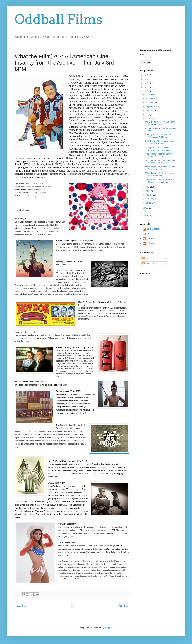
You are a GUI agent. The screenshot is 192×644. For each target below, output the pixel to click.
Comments (149, 264)
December (151, 95)
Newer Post (21, 606)
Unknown (151, 238)
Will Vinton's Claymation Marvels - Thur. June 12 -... (161, 168)
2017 (146, 79)
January (150, 203)
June (148, 118)
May (148, 187)
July (148, 114)
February (150, 199)
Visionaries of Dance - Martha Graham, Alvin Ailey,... (159, 181)
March (149, 195)
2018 (146, 75)
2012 (146, 212)
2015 (146, 87)
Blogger (108, 628)
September (151, 106)
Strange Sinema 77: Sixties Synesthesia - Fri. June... (158, 149)
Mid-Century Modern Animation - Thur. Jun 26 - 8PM (160, 142)
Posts (146, 258)
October (150, 103)
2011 (146, 216)
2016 (146, 83)
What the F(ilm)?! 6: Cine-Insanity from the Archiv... (160, 174)
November (151, 99)
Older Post (124, 606)
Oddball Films (59, 19)
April (148, 191)
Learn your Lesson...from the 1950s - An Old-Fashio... (158, 136)
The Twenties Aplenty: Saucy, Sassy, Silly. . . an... (158, 155)
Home (72, 606)
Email (143, 55)
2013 (146, 208)
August (149, 111)
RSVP (149, 234)
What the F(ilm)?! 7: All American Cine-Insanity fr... (160, 123)
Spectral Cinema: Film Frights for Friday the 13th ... (160, 161)
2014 (146, 91)
